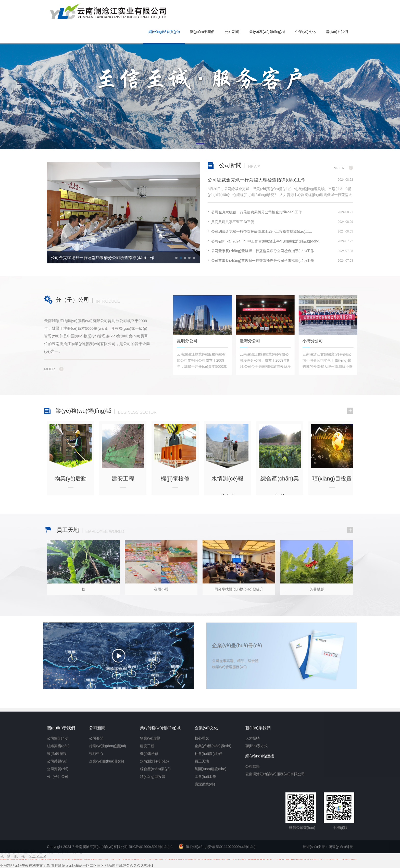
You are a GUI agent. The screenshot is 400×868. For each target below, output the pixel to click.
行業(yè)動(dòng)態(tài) (108, 842)
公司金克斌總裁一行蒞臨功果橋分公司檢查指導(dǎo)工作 (102, 258)
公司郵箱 (253, 863)
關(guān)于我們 (202, 32)
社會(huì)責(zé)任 (209, 850)
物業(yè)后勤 (150, 835)
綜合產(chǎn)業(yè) (155, 865)
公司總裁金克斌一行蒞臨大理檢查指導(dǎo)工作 (257, 180)
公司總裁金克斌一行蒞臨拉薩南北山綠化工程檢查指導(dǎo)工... (260, 231)
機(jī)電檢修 (149, 850)
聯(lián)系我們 (337, 32)
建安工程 (147, 842)
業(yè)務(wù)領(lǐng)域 (267, 32)
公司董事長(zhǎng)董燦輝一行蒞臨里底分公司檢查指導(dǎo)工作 (261, 251)
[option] (123, 213)
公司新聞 (232, 32)
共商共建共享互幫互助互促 (231, 222)
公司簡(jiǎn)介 (58, 835)
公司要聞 (96, 835)
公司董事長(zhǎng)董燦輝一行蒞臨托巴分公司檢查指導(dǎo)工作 (261, 261)
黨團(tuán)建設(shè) (210, 865)
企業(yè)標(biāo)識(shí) (213, 842)
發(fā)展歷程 (57, 850)
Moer (339, 168)
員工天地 (202, 858)
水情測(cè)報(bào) (154, 858)
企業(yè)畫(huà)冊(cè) (107, 858)
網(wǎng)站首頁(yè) (164, 32)
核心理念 (202, 835)
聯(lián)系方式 (257, 842)
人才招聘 (253, 835)
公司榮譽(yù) (57, 858)
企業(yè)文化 (305, 32)
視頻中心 (96, 850)
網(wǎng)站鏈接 (260, 852)
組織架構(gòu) (58, 842)
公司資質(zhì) (58, 865)
